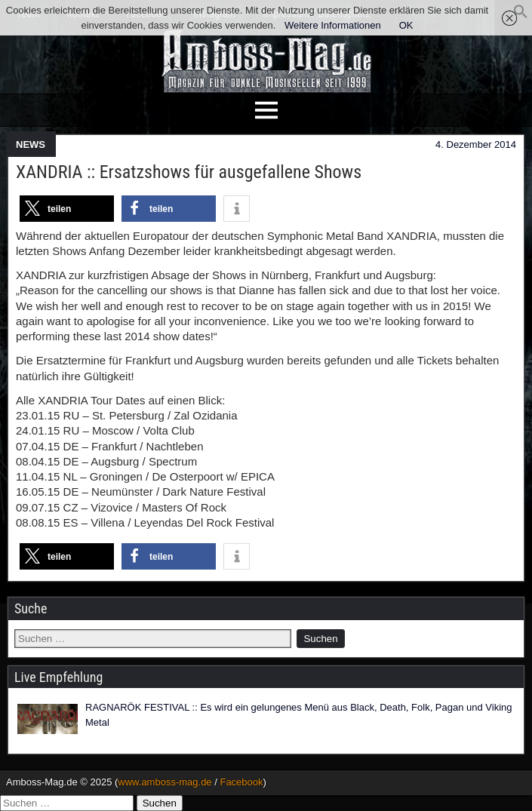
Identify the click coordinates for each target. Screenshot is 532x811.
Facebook (241, 782)
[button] (521, 15)
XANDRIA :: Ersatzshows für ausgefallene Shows (189, 172)
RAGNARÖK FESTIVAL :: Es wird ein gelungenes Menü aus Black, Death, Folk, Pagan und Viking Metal (299, 715)
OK (406, 25)
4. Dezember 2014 (476, 144)
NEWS (31, 144)
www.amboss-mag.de (165, 782)
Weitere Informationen (333, 25)
